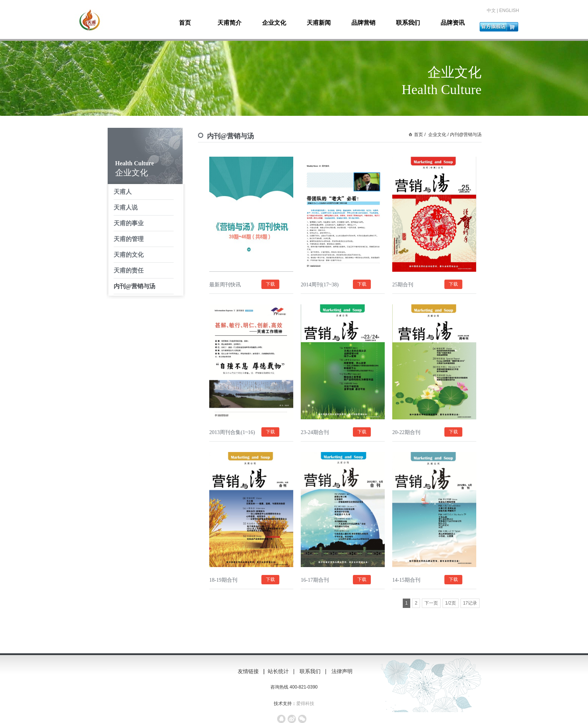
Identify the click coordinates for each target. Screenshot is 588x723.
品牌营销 (363, 23)
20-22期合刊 (406, 432)
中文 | (493, 10)
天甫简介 (229, 23)
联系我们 (408, 23)
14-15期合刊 (406, 580)
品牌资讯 (453, 23)
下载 (270, 284)
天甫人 (123, 192)
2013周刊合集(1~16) (232, 432)
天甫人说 (126, 207)
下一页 (431, 603)
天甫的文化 (129, 255)
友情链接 (248, 671)
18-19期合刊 (223, 580)
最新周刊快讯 (225, 285)
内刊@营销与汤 (134, 286)
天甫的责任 (129, 270)
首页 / (420, 135)
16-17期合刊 (315, 580)
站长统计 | (282, 671)
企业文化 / (438, 135)
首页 (185, 23)
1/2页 (451, 603)
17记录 (470, 603)
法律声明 (345, 671)
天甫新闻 (319, 23)
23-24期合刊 (315, 432)
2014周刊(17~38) (320, 285)
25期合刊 (403, 285)
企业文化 (274, 23)
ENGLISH (509, 10)
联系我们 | (314, 671)
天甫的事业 (129, 223)
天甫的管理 (129, 239)
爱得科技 (305, 704)
